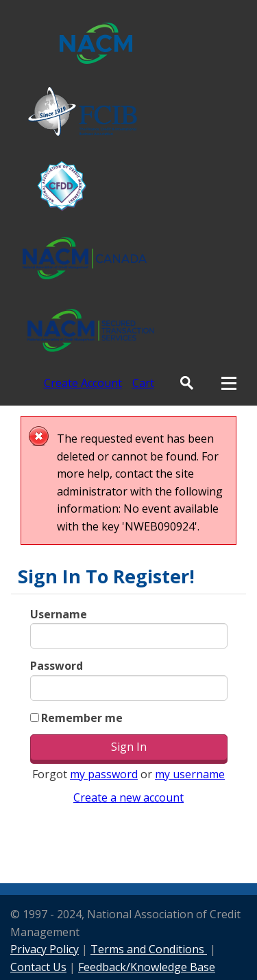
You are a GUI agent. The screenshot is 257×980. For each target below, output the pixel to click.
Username (59, 614)
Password (57, 666)
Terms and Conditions (149, 949)
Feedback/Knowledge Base (147, 967)
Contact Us (38, 967)
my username (190, 774)
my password (104, 774)
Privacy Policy (45, 949)
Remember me (82, 718)
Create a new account (128, 797)
